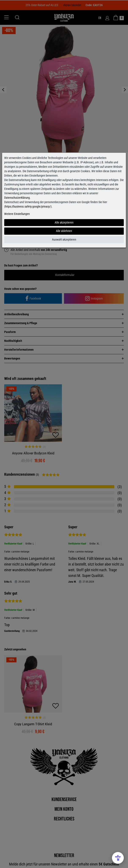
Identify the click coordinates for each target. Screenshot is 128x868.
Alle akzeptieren (64, 222)
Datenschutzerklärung (17, 198)
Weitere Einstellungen (17, 214)
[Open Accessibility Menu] (118, 858)
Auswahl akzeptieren (64, 240)
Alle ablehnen (64, 231)
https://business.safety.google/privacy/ (28, 206)
